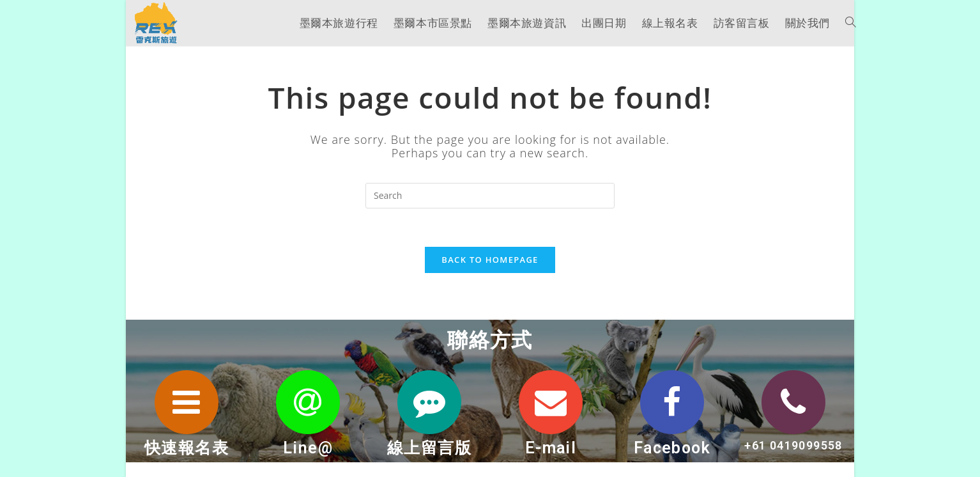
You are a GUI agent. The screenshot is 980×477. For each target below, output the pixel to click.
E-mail (551, 448)
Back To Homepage (490, 260)
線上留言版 (429, 448)
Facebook (672, 448)
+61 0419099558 (793, 445)
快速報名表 (187, 448)
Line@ (308, 448)
